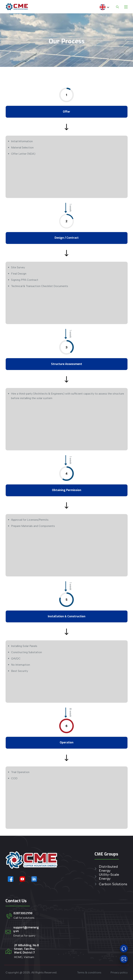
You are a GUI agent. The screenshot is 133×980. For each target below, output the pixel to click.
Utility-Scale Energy (109, 877)
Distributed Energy (108, 869)
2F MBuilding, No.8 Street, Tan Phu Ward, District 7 (26, 949)
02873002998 (23, 913)
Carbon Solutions (113, 884)
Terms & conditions (89, 972)
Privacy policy (119, 972)
